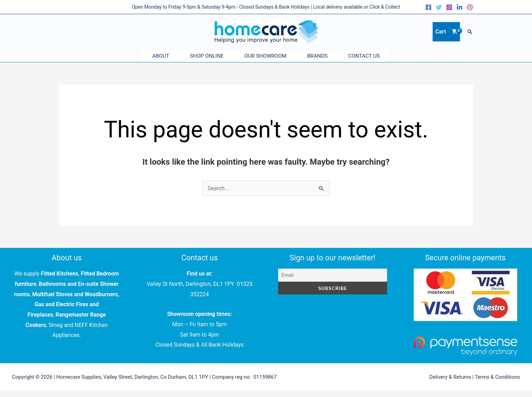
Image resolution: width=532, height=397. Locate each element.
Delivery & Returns (450, 377)
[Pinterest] (470, 7)
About (147, 56)
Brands (324, 56)
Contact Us (378, 56)
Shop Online (200, 56)
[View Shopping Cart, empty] (446, 32)
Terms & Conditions (497, 377)
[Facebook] (428, 7)
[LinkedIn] (460, 7)
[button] (470, 32)
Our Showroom (265, 56)
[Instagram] (449, 7)
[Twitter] (439, 7)
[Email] (333, 275)
